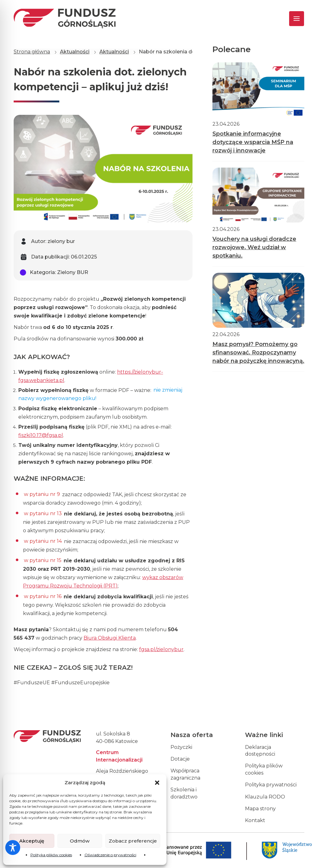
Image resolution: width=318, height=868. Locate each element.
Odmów (80, 841)
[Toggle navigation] (291, 19)
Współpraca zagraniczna (185, 774)
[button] (157, 783)
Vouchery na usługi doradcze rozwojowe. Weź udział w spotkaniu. (254, 247)
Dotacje (180, 759)
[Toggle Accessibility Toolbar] (13, 848)
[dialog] (306, 856)
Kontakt (255, 820)
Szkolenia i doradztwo (184, 793)
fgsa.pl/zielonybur (161, 649)
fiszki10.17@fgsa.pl (41, 435)
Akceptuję (32, 841)
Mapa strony (260, 809)
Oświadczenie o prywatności (110, 855)
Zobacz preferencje (133, 841)
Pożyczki (181, 747)
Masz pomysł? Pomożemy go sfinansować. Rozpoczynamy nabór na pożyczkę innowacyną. (258, 353)
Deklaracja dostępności (260, 751)
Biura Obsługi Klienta (110, 638)
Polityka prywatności (271, 785)
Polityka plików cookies (51, 855)
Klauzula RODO (265, 797)
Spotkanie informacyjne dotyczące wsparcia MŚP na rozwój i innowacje (253, 142)
